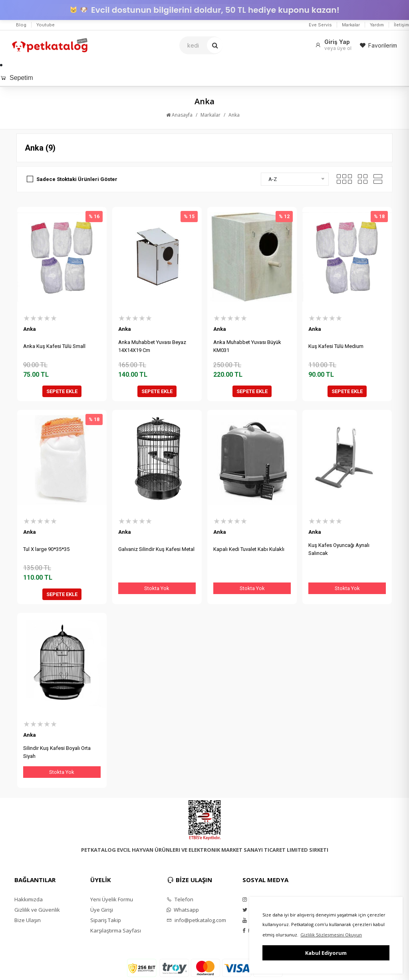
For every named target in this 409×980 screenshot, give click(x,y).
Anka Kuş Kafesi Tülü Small (54, 346)
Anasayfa (179, 115)
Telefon (180, 899)
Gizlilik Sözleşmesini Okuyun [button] (331, 935)
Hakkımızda (29, 899)
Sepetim (17, 78)
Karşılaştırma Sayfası (116, 930)
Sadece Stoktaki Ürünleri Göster (77, 179)
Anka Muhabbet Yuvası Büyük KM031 (247, 346)
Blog (21, 25)
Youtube (46, 25)
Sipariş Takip (106, 920)
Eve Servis (320, 25)
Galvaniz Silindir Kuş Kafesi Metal (156, 549)
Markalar (351, 25)
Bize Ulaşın (28, 920)
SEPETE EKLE (62, 391)
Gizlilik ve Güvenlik (37, 910)
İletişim (401, 25)
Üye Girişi (102, 910)
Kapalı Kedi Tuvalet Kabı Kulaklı (249, 549)
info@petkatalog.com (196, 920)
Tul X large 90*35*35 (46, 549)
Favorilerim (378, 45)
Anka (234, 115)
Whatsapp (183, 910)
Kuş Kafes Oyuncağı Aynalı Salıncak (339, 549)
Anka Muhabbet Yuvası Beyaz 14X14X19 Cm (152, 346)
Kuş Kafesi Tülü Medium (336, 346)
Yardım (377, 25)
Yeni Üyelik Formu (112, 899)
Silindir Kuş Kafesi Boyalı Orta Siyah (57, 752)
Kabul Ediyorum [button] (326, 953)
